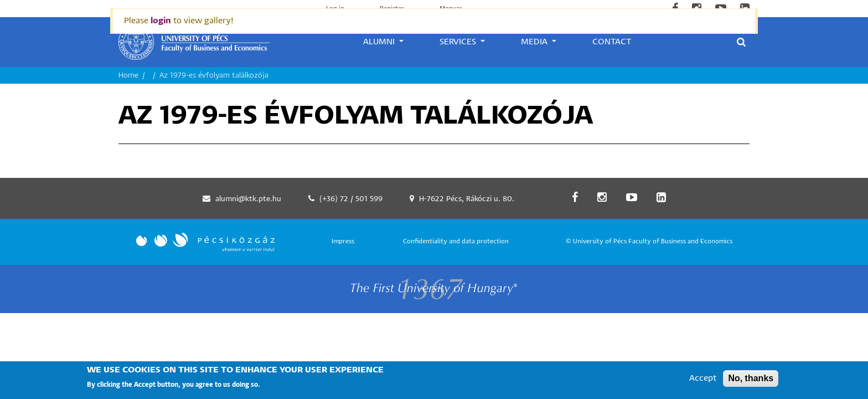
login (161, 21)
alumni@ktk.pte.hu (248, 199)
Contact (612, 42)
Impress (343, 241)
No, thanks (751, 382)
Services (459, 42)
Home (128, 76)
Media (535, 42)
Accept (703, 382)
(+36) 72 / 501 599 (351, 199)
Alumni (380, 42)
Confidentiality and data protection (456, 241)
